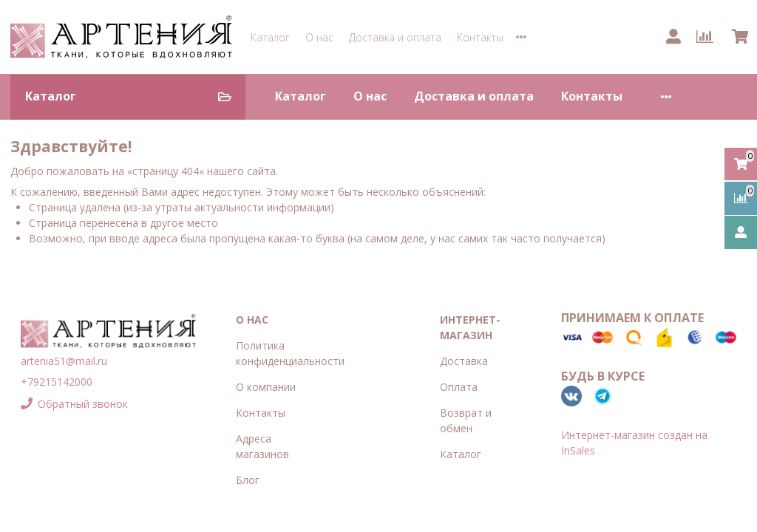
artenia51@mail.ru (64, 361)
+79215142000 (57, 382)
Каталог (270, 37)
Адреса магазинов (262, 446)
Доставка (464, 361)
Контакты (480, 37)
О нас (319, 37)
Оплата (459, 387)
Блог (248, 480)
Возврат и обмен (466, 420)
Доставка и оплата (395, 37)
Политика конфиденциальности (290, 353)
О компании (266, 387)
